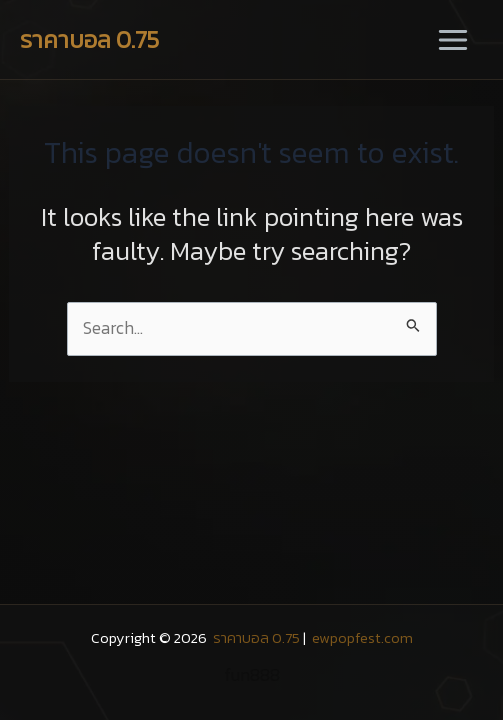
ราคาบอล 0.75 (89, 39)
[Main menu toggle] (453, 40)
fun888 (252, 675)
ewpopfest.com (361, 638)
